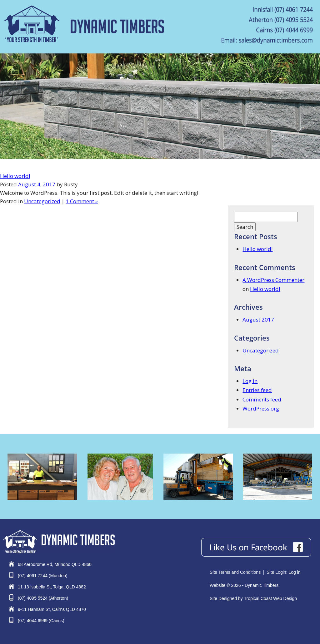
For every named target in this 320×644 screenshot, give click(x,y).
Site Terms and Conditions (235, 572)
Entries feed (257, 390)
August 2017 (258, 320)
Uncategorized (42, 201)
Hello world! (15, 176)
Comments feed (262, 399)
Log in (250, 381)
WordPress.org (261, 408)
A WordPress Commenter (273, 280)
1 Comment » (82, 201)
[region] (160, 106)
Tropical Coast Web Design (270, 598)
